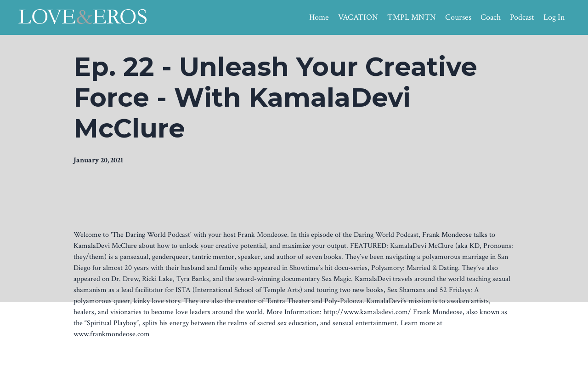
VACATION (358, 17)
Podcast (522, 17)
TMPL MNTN (412, 17)
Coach (491, 17)
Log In (554, 17)
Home (319, 17)
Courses (458, 17)
